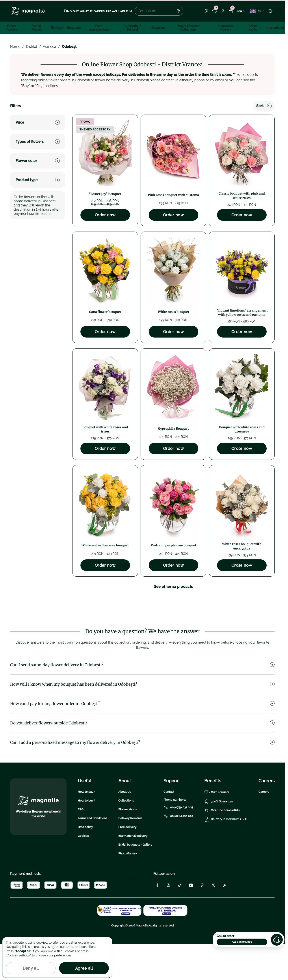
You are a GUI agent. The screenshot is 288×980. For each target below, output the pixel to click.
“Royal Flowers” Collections (188, 28)
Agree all (84, 968)
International (275, 28)
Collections (126, 837)
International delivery (133, 872)
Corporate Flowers (225, 28)
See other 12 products (174, 587)
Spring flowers (37, 28)
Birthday (57, 28)
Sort (264, 106)
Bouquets (74, 28)
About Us (125, 828)
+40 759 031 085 (242, 942)
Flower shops (127, 845)
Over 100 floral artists (222, 846)
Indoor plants (252, 28)
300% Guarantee (219, 838)
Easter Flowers (11, 28)
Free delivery (127, 863)
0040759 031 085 (178, 843)
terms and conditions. (81, 947)
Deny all (31, 968)
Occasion (158, 28)
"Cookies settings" (18, 955)
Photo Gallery (128, 890)
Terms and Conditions (92, 854)
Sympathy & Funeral (133, 28)
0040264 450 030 (178, 852)
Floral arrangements (99, 28)
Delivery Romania (130, 854)
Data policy (85, 863)
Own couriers (217, 828)
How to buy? (86, 837)
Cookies (83, 872)
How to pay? (86, 828)
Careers (264, 828)
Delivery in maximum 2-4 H (226, 855)
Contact (169, 828)
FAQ (81, 845)
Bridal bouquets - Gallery (135, 881)
